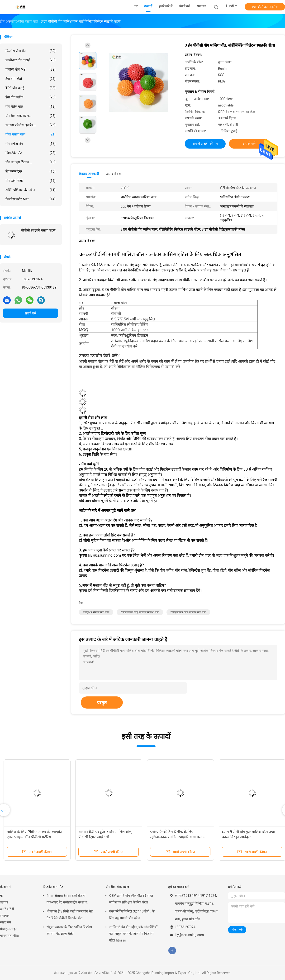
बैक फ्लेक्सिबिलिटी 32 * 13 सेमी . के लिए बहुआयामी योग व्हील (132, 915)
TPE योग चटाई (31, 88)
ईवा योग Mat (31, 79)
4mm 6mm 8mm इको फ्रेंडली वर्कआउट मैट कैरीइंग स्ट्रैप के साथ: (67, 899)
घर (2, 896)
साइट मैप (5, 922)
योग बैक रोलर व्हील (117, 887)
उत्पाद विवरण (114, 174)
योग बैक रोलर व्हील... (31, 116)
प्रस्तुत (102, 703)
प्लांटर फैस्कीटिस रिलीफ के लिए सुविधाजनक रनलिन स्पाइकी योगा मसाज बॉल (178, 837)
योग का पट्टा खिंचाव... (31, 162)
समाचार (5, 916)
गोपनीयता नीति (9, 936)
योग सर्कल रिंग (31, 144)
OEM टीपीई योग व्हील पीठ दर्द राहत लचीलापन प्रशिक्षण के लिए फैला (131, 899)
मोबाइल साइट (8, 929)
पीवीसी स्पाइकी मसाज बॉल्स (38, 230)
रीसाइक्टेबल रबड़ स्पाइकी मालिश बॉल (140, 612)
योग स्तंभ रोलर (31, 181)
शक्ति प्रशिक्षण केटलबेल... (31, 190)
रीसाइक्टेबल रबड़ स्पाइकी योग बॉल (188, 612)
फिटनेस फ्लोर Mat (31, 199)
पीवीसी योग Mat (31, 69)
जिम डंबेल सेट (31, 153)
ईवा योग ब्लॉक (31, 97)
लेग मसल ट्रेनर (31, 171)
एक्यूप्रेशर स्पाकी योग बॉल (96, 612)
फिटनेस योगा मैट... (31, 51)
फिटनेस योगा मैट (53, 887)
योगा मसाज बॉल (31, 134)
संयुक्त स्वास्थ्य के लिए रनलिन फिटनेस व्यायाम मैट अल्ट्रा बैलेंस (69, 930)
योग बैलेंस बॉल (31, 106)
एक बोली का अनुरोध (265, 7)
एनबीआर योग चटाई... (31, 60)
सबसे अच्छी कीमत (205, 144)
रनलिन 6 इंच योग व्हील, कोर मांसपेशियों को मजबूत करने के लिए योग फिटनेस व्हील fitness (133, 934)
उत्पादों (4, 902)
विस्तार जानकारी (89, 174)
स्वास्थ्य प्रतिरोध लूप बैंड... (31, 125)
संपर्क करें (30, 313)
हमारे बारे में (7, 909)
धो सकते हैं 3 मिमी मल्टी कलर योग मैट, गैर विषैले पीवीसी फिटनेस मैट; (70, 915)
